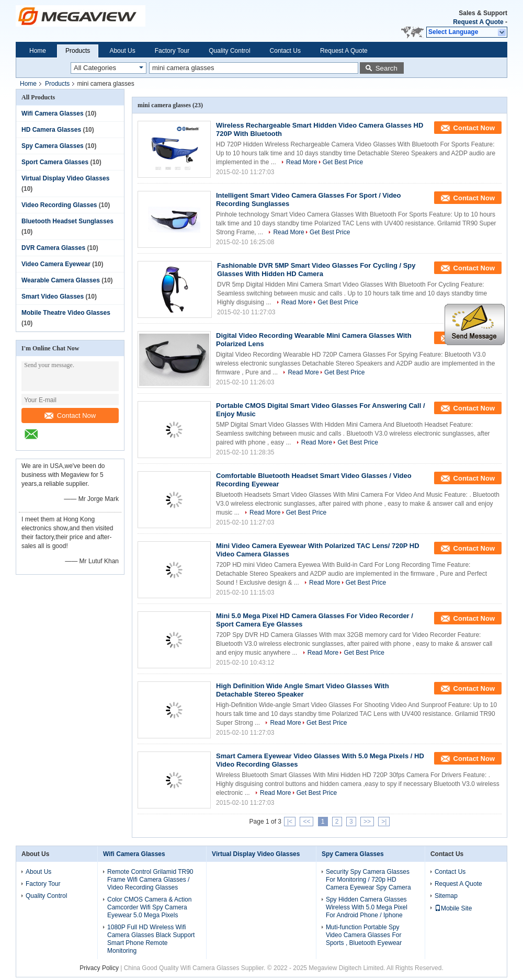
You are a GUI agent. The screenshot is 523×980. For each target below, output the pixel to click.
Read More (302, 162)
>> (367, 822)
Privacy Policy (99, 968)
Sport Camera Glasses (55, 162)
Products (78, 51)
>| (384, 822)
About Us (122, 51)
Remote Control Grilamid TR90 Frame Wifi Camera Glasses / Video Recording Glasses (150, 880)
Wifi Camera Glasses (53, 113)
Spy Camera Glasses (53, 146)
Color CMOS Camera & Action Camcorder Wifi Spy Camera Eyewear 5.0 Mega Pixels (149, 907)
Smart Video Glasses (53, 297)
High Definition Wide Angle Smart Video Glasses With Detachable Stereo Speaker (303, 690)
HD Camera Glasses (51, 130)
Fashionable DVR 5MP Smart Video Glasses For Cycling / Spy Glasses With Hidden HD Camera (316, 270)
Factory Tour (172, 51)
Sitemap (446, 896)
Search (386, 68)
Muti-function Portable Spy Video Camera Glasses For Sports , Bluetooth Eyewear (364, 935)
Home (38, 51)
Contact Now (70, 415)
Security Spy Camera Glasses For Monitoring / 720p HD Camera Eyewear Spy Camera (368, 880)
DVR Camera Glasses (53, 248)
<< (306, 822)
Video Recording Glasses (59, 205)
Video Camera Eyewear (56, 264)
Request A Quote (478, 22)
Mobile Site (453, 908)
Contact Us (285, 51)
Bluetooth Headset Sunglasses (67, 221)
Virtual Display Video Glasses (65, 178)
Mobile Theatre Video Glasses (66, 313)
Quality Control (229, 51)
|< (290, 822)
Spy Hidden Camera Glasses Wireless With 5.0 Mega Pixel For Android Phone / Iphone (367, 907)
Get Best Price (343, 162)
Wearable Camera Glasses (61, 280)
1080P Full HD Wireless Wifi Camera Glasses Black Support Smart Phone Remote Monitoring (151, 939)
